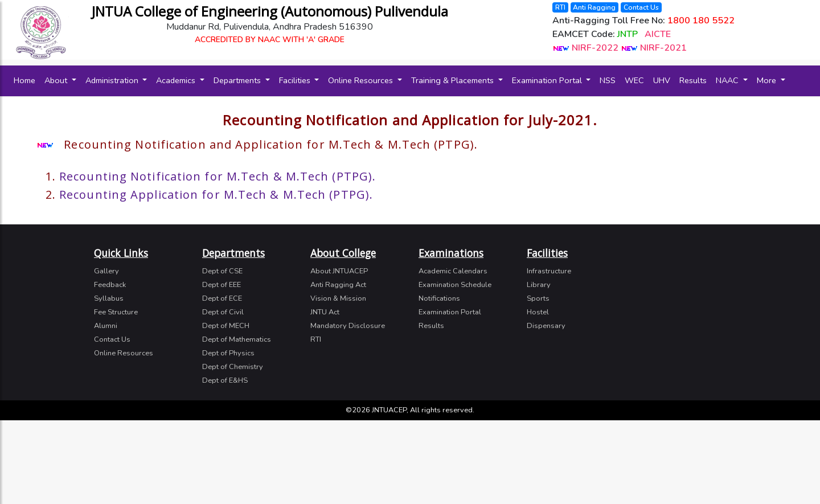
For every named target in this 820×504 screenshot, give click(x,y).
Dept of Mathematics (237, 339)
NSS (608, 80)
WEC (634, 80)
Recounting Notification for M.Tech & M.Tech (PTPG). (218, 176)
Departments (238, 80)
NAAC (728, 80)
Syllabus (109, 298)
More (768, 80)
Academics (177, 80)
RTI (560, 7)
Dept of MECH (226, 326)
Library (539, 285)
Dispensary (546, 326)
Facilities (296, 80)
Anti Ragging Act (338, 285)
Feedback (110, 285)
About (57, 80)
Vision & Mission (338, 298)
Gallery (106, 271)
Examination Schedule (455, 285)
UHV (662, 80)
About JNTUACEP (339, 271)
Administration (113, 80)
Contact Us (641, 7)
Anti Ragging (594, 7)
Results (693, 80)
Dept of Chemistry (233, 367)
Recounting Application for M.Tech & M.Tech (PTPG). (216, 194)
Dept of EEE (222, 285)
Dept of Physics (228, 353)
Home (27, 80)
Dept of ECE (222, 298)
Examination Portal (548, 80)
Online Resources (362, 80)
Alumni (106, 326)
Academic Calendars (453, 271)
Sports (538, 298)
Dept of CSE (222, 271)
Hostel (538, 312)
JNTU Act (325, 312)
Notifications (439, 298)
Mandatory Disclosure (348, 326)
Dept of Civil (223, 312)
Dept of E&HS (225, 380)
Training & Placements (454, 80)
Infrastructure (549, 271)
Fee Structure (116, 312)
